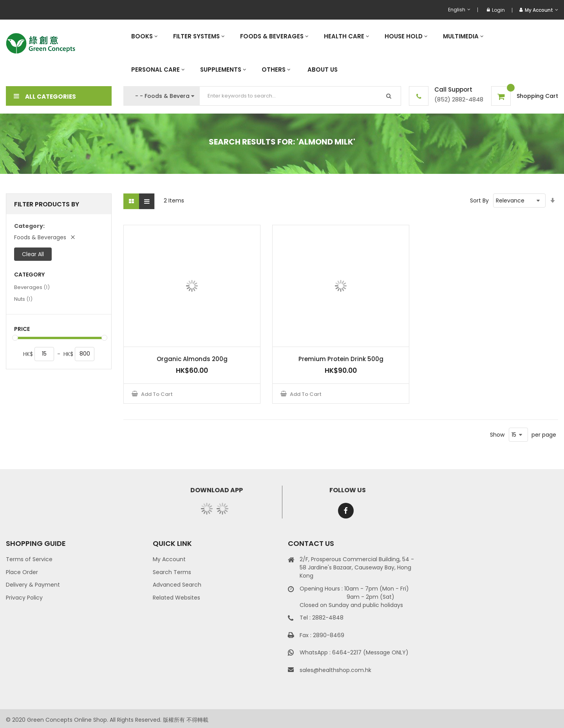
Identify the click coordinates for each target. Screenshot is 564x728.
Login (496, 10)
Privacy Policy (24, 598)
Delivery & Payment (33, 585)
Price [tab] (22, 329)
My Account (169, 559)
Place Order (22, 572)
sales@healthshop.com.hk (335, 670)
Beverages (32, 287)
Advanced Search (177, 585)
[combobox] (300, 96)
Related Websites (176, 598)
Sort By (479, 201)
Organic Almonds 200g (192, 359)
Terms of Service (29, 559)
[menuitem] (144, 36)
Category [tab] (29, 275)
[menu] (341, 53)
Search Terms (172, 572)
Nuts (23, 299)
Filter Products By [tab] (47, 204)
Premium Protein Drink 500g (341, 359)
